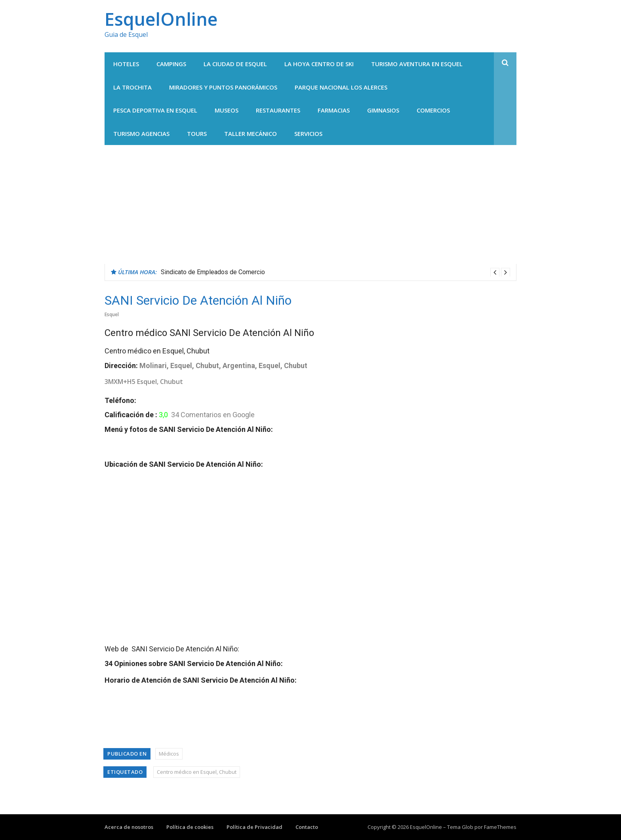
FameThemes (500, 827)
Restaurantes (278, 110)
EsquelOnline (161, 19)
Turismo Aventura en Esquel (417, 64)
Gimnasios (383, 110)
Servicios (308, 134)
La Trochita (132, 87)
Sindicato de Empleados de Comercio (213, 272)
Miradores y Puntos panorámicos (223, 87)
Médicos (169, 754)
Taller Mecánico (250, 134)
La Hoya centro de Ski (319, 64)
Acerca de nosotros (129, 827)
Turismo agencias (141, 134)
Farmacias (334, 110)
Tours (197, 134)
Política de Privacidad (254, 827)
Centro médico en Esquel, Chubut (197, 772)
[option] (335, 272)
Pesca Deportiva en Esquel (155, 110)
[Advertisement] (310, 204)
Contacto (307, 827)
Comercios (433, 110)
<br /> (204, 554)
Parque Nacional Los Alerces (341, 87)
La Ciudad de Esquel (235, 64)
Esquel (112, 314)
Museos (227, 110)
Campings (171, 64)
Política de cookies (190, 827)
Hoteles (126, 64)
